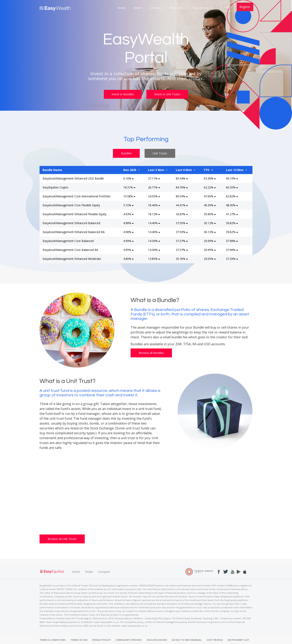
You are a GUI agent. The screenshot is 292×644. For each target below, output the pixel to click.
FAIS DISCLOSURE (157, 640)
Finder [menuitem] (137, 8)
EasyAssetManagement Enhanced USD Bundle (73, 178)
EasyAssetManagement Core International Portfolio (77, 196)
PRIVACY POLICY (101, 640)
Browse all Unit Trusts (62, 538)
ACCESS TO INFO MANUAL (187, 640)
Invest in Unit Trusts (168, 94)
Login (228, 7)
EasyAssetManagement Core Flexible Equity (71, 205)
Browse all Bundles (151, 352)
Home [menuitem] (120, 8)
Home (76, 571)
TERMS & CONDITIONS (53, 640)
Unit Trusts (160, 153)
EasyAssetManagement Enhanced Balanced (71, 223)
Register (245, 7)
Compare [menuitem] (156, 8)
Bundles (126, 153)
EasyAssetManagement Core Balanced (68, 240)
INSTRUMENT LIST (238, 640)
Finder (89, 571)
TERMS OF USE (79, 640)
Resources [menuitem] (177, 8)
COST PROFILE (215, 640)
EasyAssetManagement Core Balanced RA (70, 249)
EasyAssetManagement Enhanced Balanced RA (74, 232)
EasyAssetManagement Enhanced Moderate (72, 258)
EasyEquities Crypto (55, 187)
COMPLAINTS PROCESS (129, 640)
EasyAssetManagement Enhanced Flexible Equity (75, 214)
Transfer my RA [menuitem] (203, 8)
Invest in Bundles (122, 94)
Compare (104, 571)
